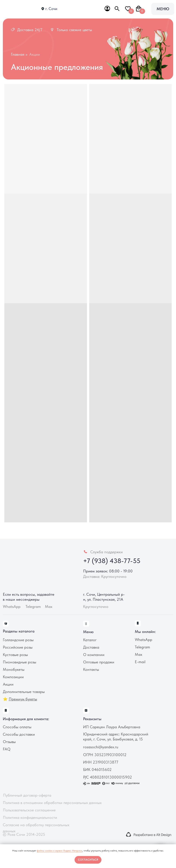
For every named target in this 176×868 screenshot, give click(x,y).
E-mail (140, 662)
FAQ (7, 749)
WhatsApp (144, 640)
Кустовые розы (15, 655)
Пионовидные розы (20, 662)
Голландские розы (18, 640)
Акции (8, 684)
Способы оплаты (17, 727)
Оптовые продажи (99, 662)
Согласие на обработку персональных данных (36, 828)
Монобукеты (14, 669)
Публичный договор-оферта (27, 795)
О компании (94, 655)
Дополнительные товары (24, 692)
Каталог (90, 640)
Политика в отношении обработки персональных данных (52, 803)
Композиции (13, 677)
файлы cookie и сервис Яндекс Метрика (60, 851)
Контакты (91, 669)
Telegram (142, 647)
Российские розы (18, 647)
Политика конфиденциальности (30, 817)
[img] (19, 9)
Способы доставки (19, 734)
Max (49, 606)
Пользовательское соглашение (29, 810)
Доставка (91, 647)
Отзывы (9, 742)
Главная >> (19, 54)
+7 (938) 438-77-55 (112, 561)
